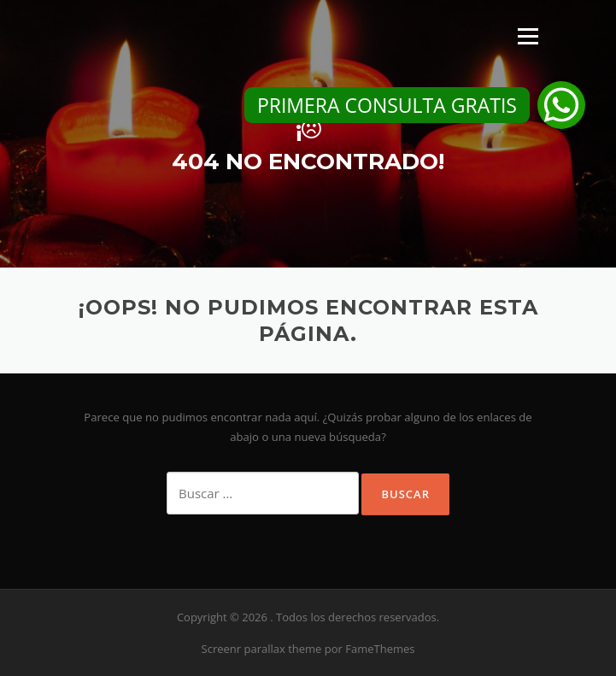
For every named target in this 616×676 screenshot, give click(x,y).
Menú (528, 36)
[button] (561, 105)
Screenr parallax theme (262, 649)
